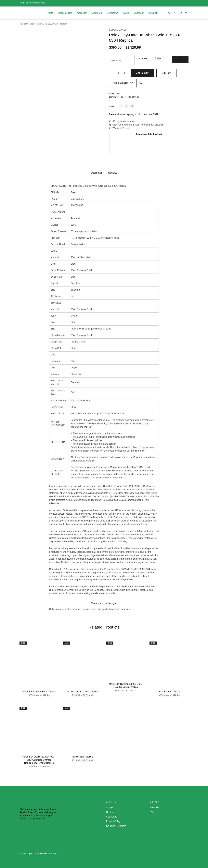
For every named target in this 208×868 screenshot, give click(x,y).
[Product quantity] (119, 73)
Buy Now (167, 73)
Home (50, 13)
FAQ (152, 812)
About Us (97, 13)
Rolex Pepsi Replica (82, 757)
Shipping (111, 812)
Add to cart (142, 73)
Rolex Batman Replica (169, 692)
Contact (110, 807)
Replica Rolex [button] (65, 13)
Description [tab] (97, 173)
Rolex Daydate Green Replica (82, 692)
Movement (116, 61)
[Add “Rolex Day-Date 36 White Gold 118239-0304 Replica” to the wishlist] (123, 83)
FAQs (126, 13)
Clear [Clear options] (180, 59)
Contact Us (112, 13)
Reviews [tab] (113, 173)
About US (154, 807)
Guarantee (112, 817)
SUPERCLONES (118, 30)
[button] (142, 58)
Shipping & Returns (116, 826)
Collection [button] (82, 13)
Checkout (139, 13)
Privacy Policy (113, 821)
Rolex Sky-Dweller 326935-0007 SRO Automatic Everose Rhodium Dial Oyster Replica (39, 760)
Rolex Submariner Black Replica (39, 692)
